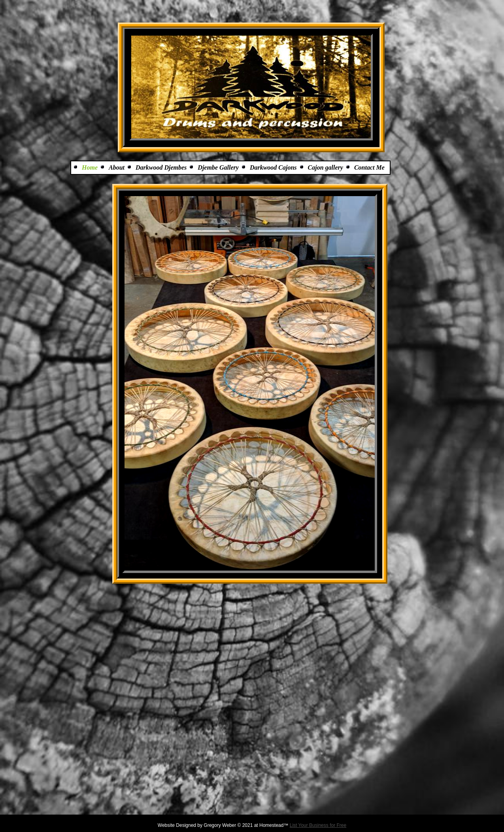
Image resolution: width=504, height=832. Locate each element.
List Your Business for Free (318, 825)
